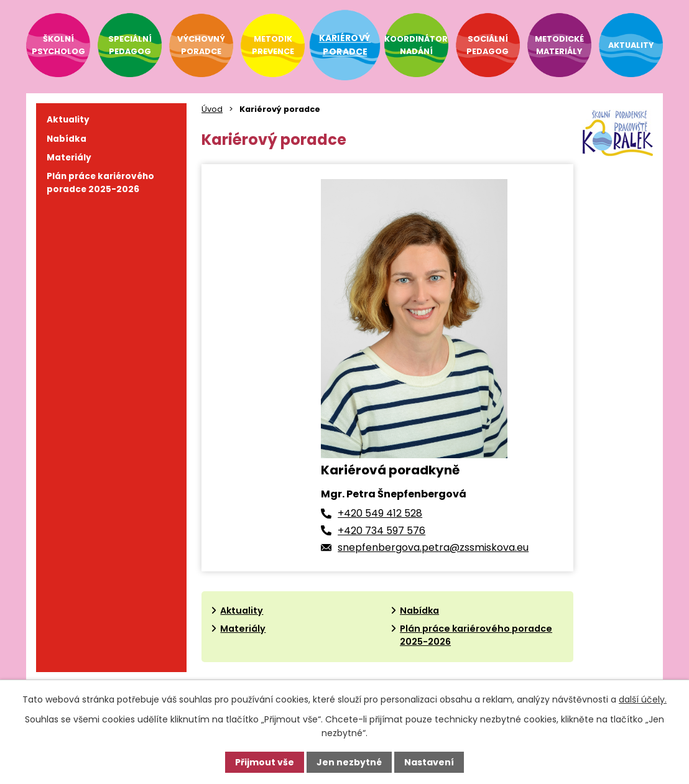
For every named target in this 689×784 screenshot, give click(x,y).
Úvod (212, 109)
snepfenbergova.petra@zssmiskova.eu (433, 547)
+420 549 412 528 (380, 513)
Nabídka (419, 611)
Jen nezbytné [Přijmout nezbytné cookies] (349, 762)
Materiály (243, 629)
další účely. (643, 699)
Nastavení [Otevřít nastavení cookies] (429, 762)
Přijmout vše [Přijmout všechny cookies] (265, 762)
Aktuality (242, 611)
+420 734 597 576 (381, 531)
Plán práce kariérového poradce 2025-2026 (100, 182)
